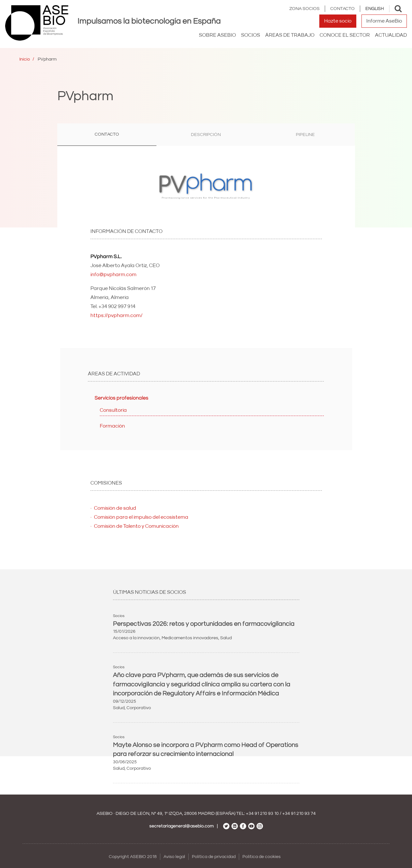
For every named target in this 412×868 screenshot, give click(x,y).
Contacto (342, 9)
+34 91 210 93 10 (262, 814)
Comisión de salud (115, 508)
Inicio (25, 59)
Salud (226, 638)
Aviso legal (174, 857)
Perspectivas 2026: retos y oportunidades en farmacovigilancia (204, 624)
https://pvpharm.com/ (117, 315)
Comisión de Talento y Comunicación (136, 526)
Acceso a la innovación (136, 638)
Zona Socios (304, 9)
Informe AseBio (384, 21)
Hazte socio (338, 21)
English (375, 9)
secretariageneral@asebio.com (182, 826)
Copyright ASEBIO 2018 (133, 857)
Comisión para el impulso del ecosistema (141, 517)
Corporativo (139, 708)
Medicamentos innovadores (190, 638)
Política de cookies (262, 857)
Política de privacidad (214, 857)
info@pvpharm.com (113, 275)
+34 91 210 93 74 (299, 814)
